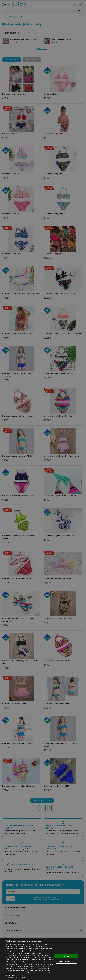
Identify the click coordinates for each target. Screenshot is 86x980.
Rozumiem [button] (66, 956)
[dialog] (43, 959)
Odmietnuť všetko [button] (66, 961)
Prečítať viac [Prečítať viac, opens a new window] (19, 975)
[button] (30, 977)
